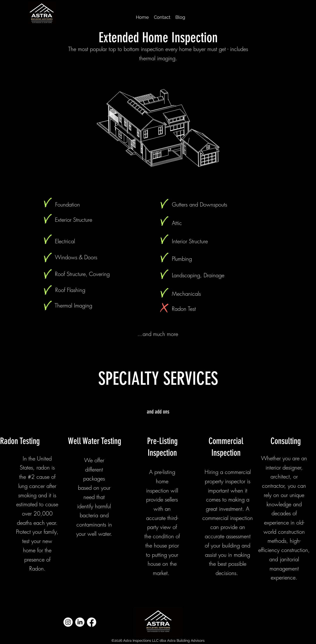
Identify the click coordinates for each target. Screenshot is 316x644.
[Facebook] (92, 622)
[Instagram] (68, 622)
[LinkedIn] (80, 622)
